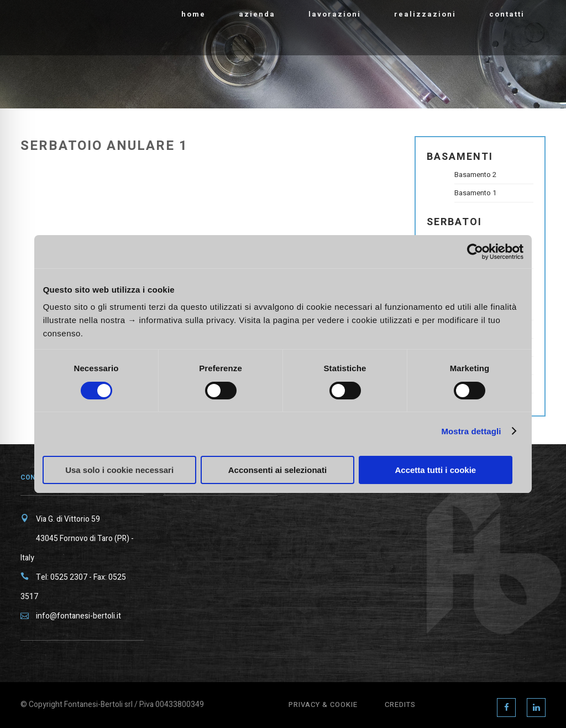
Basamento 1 (475, 193)
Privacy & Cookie (323, 704)
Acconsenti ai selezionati (277, 470)
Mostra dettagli (471, 431)
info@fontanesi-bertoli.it (78, 616)
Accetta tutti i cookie (435, 470)
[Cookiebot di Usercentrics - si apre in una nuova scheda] (475, 252)
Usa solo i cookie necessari (119, 470)
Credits (400, 704)
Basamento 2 (475, 175)
